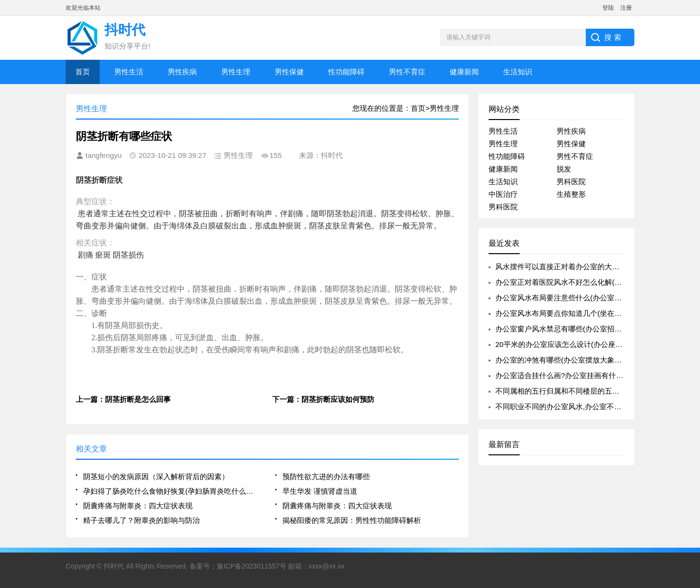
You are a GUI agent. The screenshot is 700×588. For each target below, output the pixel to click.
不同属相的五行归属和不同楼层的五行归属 (565, 391)
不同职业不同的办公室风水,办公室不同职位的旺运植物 (584, 406)
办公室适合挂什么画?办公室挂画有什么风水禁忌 (574, 375)
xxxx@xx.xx (327, 566)
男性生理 (236, 72)
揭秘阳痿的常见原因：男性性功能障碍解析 (352, 520)
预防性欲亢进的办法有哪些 (326, 476)
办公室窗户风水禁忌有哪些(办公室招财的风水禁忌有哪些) (589, 329)
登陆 (608, 8)
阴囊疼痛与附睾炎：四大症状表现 (138, 506)
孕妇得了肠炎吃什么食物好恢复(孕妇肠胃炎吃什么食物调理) (171, 491)
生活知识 (518, 72)
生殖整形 (571, 194)
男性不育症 (407, 72)
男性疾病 (182, 72)
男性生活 (129, 72)
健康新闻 (464, 72)
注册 (626, 8)
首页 (83, 72)
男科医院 (571, 182)
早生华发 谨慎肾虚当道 (320, 491)
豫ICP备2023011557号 (252, 566)
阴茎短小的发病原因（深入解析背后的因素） (156, 476)
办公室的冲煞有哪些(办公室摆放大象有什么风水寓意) (582, 360)
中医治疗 (503, 194)
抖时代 (114, 566)
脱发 (564, 169)
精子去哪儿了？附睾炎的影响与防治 (141, 520)
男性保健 (289, 72)
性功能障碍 (346, 72)
